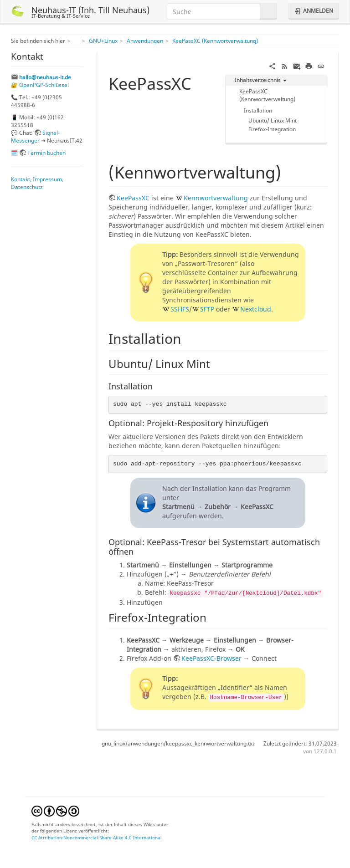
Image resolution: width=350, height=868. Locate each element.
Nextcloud (256, 309)
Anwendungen (145, 41)
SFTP (207, 309)
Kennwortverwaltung (216, 198)
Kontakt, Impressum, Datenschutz (37, 183)
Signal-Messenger (35, 136)
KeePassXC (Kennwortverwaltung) (215, 41)
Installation (258, 110)
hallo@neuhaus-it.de (45, 77)
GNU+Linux (103, 41)
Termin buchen (46, 153)
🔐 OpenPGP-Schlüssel (40, 85)
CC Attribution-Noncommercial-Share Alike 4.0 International (97, 837)
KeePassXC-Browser (211, 658)
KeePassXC (133, 198)
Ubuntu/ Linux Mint (273, 120)
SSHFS (180, 309)
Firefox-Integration (272, 129)
